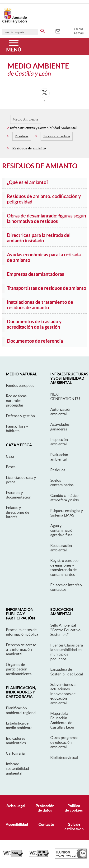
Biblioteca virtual (64, 757)
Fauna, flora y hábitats (17, 428)
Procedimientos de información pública (22, 632)
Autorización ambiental (61, 412)
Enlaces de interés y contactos (66, 587)
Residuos (21, 136)
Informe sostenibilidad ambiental (17, 769)
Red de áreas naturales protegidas (16, 400)
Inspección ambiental (59, 442)
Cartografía (15, 753)
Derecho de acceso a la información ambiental (21, 649)
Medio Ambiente (26, 119)
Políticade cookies (74, 808)
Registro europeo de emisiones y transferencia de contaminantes (64, 567)
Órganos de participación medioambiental (19, 669)
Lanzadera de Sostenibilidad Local (67, 672)
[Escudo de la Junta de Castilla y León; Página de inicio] (14, 22)
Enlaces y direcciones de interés (18, 512)
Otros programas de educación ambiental (64, 742)
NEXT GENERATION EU (65, 396)
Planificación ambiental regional (21, 710)
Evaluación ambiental (59, 457)
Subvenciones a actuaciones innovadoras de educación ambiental (63, 694)
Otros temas (79, 31)
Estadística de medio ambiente (19, 725)
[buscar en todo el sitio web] (43, 30)
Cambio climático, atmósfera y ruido (65, 498)
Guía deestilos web (74, 827)
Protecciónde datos (45, 808)
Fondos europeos (20, 385)
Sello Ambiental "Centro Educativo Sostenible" (65, 630)
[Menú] (14, 46)
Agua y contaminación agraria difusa (62, 530)
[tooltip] (58, 31)
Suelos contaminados (62, 482)
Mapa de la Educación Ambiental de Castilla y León (62, 720)
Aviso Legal (16, 806)
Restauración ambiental (61, 548)
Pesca (11, 467)
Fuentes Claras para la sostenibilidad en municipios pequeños (67, 652)
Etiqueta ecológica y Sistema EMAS (67, 513)
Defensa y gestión (20, 416)
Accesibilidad (17, 824)
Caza (10, 456)
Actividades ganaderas (60, 427)
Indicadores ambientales (16, 741)
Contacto (46, 824)
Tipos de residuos (57, 136)
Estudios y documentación (19, 495)
